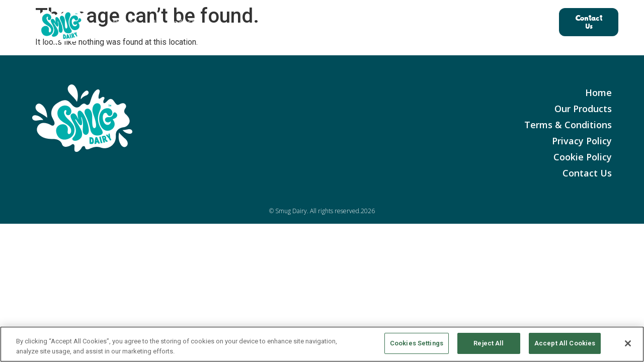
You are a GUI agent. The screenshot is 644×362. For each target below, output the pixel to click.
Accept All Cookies (565, 343)
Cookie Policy (583, 157)
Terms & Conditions (568, 125)
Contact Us (587, 173)
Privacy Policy (582, 141)
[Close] (628, 343)
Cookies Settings (417, 343)
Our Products (174, 22)
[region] (322, 344)
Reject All (489, 343)
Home (123, 22)
